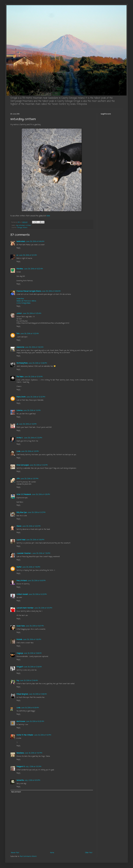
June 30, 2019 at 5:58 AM (38, 694)
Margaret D (21, 767)
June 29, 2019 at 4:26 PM (41, 495)
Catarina (19, 411)
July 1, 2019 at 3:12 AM (33, 767)
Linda (18, 451)
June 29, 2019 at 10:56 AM (51, 291)
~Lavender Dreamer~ (24, 553)
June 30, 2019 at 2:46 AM (29, 681)
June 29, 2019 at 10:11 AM (28, 255)
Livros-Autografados (24, 303)
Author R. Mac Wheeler (25, 735)
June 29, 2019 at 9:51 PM (43, 608)
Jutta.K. (19, 314)
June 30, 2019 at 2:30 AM (33, 667)
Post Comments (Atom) (28, 856)
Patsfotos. (20, 269)
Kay (18, 681)
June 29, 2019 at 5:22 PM (31, 526)
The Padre (20, 377)
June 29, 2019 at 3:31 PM (30, 451)
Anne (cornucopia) (23, 465)
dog (17, 225)
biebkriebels (21, 242)
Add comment (16, 792)
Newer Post (15, 853)
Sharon (19, 526)
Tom (18, 334)
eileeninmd (20, 347)
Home (52, 853)
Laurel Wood (21, 540)
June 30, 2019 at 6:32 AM (35, 722)
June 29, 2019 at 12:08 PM (38, 363)
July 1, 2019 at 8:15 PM (32, 780)
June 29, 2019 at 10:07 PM (35, 626)
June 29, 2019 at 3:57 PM (29, 479)
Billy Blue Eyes (22, 513)
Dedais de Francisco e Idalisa (26, 301)
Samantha (20, 780)
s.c (17, 255)
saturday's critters (25, 225)
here (48, 216)
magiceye (20, 653)
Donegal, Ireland (22, 228)
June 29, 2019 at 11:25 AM (32, 314)
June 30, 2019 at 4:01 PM (43, 735)
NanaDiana (20, 753)
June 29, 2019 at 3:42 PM (39, 465)
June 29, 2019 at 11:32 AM (30, 334)
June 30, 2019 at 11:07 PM (33, 753)
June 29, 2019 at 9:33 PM (38, 594)
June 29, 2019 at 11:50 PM (32, 640)
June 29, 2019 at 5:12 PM (37, 513)
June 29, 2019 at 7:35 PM (41, 553)
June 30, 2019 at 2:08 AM (33, 653)
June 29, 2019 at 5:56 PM (35, 540)
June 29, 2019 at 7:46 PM (31, 567)
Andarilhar (20, 299)
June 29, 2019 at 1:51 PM (32, 411)
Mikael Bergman (22, 694)
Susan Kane (21, 626)
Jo (17, 424)
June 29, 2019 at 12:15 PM (33, 377)
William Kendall (22, 594)
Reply (18, 248)
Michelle (19, 640)
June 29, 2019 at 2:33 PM (33, 438)
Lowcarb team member (25, 608)
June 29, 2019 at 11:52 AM (34, 347)
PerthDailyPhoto (22, 363)
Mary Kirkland (22, 581)
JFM (18, 479)
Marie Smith (21, 397)
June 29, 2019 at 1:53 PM (28, 424)
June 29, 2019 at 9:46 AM (35, 242)
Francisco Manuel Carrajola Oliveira (29, 291)
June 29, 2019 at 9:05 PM (37, 581)
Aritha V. (20, 438)
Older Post (89, 853)
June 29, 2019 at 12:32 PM (36, 397)
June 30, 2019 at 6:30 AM (30, 708)
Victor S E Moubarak (24, 495)
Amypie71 (20, 667)
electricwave (21, 722)
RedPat (19, 567)
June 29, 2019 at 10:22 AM (33, 269)
